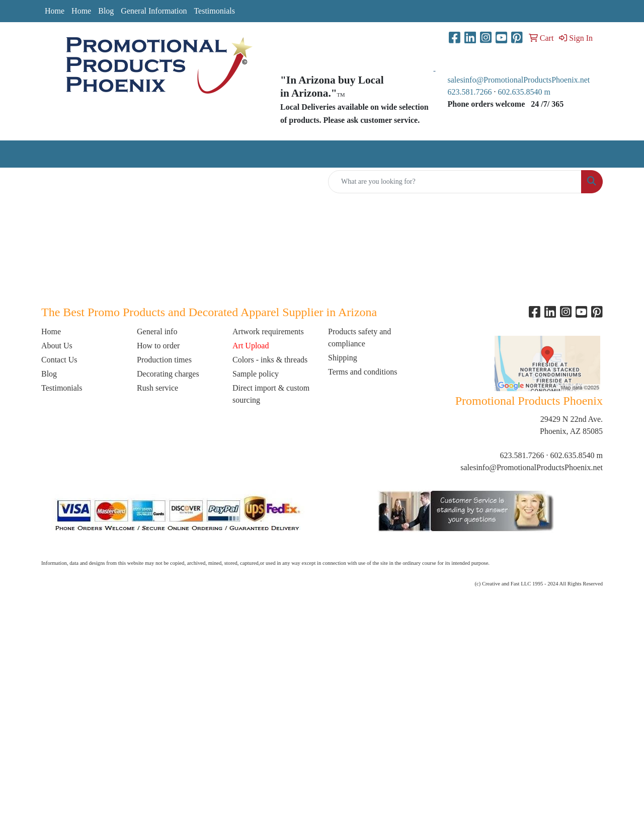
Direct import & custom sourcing (271, 394)
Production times (164, 360)
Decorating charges (168, 374)
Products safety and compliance (359, 338)
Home (55, 11)
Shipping (343, 358)
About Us (57, 346)
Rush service (157, 388)
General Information (154, 11)
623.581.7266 (470, 92)
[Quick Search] (455, 182)
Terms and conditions (363, 372)
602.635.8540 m (525, 92)
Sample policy (256, 374)
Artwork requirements (268, 331)
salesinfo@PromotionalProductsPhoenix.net (519, 80)
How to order (158, 346)
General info (157, 331)
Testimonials (214, 11)
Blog (106, 11)
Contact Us (59, 360)
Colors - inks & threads (270, 360)
